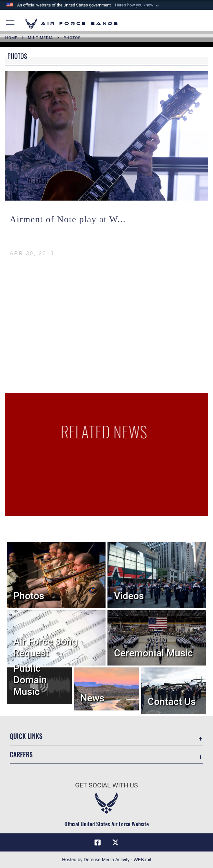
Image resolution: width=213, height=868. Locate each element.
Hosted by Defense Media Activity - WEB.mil (107, 860)
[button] (138, 5)
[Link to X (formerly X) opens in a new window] (116, 842)
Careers (21, 754)
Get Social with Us (106, 785)
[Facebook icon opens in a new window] (97, 842)
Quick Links (26, 736)
